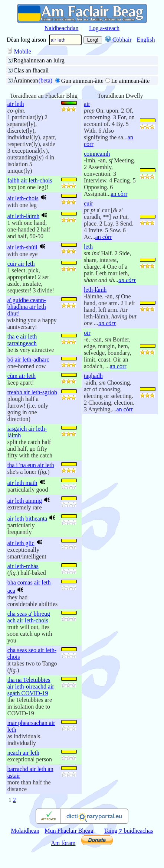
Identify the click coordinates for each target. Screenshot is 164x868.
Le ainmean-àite (131, 81)
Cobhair (118, 40)
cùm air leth (22, 376)
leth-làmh (95, 290)
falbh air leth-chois (30, 180)
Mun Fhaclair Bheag (69, 831)
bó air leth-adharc (28, 359)
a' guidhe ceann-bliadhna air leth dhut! (27, 307)
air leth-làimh (24, 216)
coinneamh (97, 154)
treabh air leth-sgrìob (32, 392)
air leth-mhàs (23, 566)
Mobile (19, 51)
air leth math (22, 483)
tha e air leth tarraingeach (22, 340)
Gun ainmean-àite (82, 81)
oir (87, 333)
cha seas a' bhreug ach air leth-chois (29, 617)
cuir (88, 203)
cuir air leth (21, 264)
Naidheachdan (62, 28)
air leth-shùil (22, 247)
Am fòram (63, 843)
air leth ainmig (25, 501)
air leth (16, 104)
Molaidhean (25, 831)
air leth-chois (23, 198)
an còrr (119, 194)
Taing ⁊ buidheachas (128, 831)
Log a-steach (104, 28)
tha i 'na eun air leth (31, 465)
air (87, 104)
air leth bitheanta (27, 519)
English (146, 40)
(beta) (45, 80)
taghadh (93, 376)
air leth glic (21, 543)
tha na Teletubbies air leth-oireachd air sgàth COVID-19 (31, 686)
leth (88, 247)
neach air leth (23, 753)
